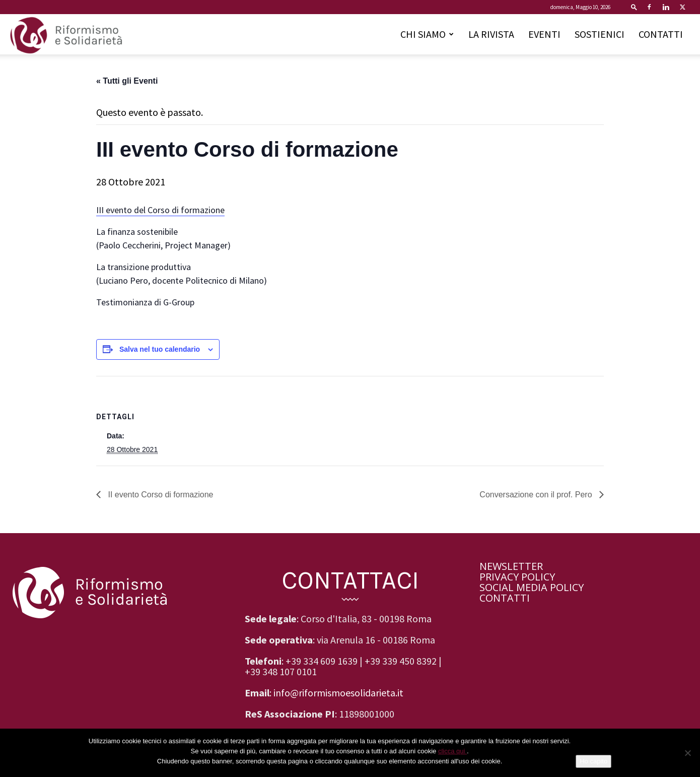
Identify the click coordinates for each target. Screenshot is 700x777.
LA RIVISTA (491, 34)
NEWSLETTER (511, 566)
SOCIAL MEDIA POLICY (532, 587)
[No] (687, 753)
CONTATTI (661, 34)
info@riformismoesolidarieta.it (338, 693)
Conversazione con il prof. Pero (537, 495)
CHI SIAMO (427, 34)
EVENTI (544, 34)
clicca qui (452, 751)
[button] (634, 7)
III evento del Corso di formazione (160, 210)
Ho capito (593, 761)
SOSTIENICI (600, 34)
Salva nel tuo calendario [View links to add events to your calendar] (160, 349)
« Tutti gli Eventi (127, 81)
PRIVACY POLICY (517, 577)
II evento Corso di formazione (159, 495)
